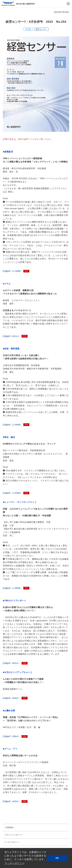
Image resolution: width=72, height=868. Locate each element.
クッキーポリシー (12, 842)
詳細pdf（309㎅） (12, 736)
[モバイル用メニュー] (68, 4)
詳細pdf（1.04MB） (13, 425)
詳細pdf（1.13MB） (13, 271)
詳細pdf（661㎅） (12, 663)
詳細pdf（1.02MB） (13, 493)
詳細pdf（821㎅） (12, 336)
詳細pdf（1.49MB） (13, 588)
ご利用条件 (9, 828)
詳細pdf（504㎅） (12, 698)
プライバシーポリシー (14, 835)
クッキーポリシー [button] (15, 863)
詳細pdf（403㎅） (12, 801)
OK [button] (57, 858)
